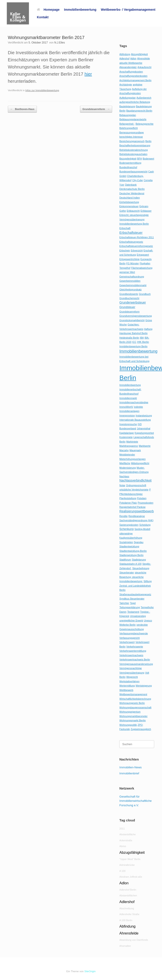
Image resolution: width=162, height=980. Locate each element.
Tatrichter (124, 603)
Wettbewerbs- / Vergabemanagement (128, 10)
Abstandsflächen (128, 895)
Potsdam (142, 498)
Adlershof (124, 58)
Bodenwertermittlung (130, 163)
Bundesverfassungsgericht (133, 172)
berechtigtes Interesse (131, 137)
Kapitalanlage (127, 433)
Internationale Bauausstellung (135, 420)
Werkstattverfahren (129, 681)
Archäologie (126, 85)
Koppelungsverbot (144, 433)
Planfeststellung (128, 498)
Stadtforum (125, 560)
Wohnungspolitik (128, 725)
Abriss (123, 846)
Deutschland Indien (129, 198)
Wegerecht (132, 677)
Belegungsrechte (145, 124)
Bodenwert (148, 159)
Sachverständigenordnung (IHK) (136, 520)
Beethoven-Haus (22, 109)
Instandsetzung (144, 416)
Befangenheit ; (127, 124)
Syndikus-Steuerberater (132, 599)
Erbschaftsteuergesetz (131, 242)
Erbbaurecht (133, 211)
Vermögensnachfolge (130, 668)
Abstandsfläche (127, 834)
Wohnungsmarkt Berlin (133, 720)
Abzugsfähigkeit (139, 54)
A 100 (122, 871)
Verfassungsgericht (129, 638)
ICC (134, 342)
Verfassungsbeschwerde (134, 633)
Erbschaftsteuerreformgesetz (136, 246)
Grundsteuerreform (96, 109)
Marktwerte (145, 446)
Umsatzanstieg (138, 616)
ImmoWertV (126, 407)
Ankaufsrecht (144, 67)
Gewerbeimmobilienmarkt (133, 285)
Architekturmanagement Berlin (135, 80)
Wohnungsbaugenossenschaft (135, 707)
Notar (122, 485)
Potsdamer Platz (128, 503)
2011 (122, 829)
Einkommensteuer (129, 206)
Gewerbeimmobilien (130, 281)
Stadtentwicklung (129, 546)
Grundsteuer (127, 307)
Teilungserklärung (130, 607)
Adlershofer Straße (129, 914)
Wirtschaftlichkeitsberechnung (135, 699)
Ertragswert (143, 255)
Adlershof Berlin (128, 890)
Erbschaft (125, 228)
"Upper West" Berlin (130, 859)
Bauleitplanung (127, 106)
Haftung (148, 329)
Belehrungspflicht (128, 128)
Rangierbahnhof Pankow (132, 507)
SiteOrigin (90, 971)
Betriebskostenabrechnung (134, 150)
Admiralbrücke (127, 865)
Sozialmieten (126, 542)
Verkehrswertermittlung (133, 651)
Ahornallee (125, 946)
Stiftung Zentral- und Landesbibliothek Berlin (135, 586)
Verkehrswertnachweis (131, 655)
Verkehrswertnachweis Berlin (135, 660)
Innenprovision (127, 416)
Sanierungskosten (129, 525)
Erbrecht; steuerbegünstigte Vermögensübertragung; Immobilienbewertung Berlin (134, 219)
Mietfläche (125, 463)
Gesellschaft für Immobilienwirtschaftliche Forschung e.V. (136, 801)
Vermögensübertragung (132, 673)
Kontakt (43, 17)
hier (88, 74)
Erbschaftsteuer (131, 233)
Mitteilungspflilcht (140, 463)
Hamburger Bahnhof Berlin (133, 333)
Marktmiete (132, 442)
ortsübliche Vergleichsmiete (134, 490)
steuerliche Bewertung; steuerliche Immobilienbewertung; (133, 577)
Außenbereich (144, 98)
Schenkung (126, 529)
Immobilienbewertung (80, 10)
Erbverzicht (137, 250)
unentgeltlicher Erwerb (131, 620)
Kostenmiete (126, 437)
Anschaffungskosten (131, 71)
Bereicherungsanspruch (132, 141)
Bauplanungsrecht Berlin (139, 111)
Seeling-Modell (142, 529)
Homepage (48, 10)
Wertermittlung (127, 686)
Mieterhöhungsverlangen (132, 459)
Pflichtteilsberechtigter (131, 494)
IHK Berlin (143, 342)
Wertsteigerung (144, 686)
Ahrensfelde (144, 58)
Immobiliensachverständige (134, 402)
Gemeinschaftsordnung (132, 277)
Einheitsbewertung (129, 202)
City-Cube (138, 180)
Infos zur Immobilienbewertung (42, 90)
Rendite (123, 516)
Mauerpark (135, 450)
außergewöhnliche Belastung (135, 102)
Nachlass (124, 476)
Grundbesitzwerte (129, 294)
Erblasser (146, 211)
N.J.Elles (60, 43)
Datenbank (131, 185)
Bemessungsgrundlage (131, 132)
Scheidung (145, 525)
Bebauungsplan (128, 115)
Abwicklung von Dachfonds (134, 940)
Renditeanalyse (137, 516)
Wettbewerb (126, 690)
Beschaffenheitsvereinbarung (135, 145)
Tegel (133, 603)
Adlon (133, 58)
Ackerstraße (126, 840)
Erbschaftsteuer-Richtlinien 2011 (137, 237)
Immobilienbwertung (130, 385)
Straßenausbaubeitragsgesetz (135, 594)
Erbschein (125, 250)
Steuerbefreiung (141, 568)
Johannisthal (144, 428)
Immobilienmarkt (128, 398)
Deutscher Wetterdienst (132, 193)
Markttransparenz (129, 446)
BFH (140, 159)
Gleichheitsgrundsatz (130, 289)
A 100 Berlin (126, 920)
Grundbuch (145, 294)
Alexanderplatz (128, 67)
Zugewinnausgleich (141, 729)
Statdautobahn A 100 (130, 564)
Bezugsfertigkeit (128, 159)
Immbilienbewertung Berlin (133, 346)
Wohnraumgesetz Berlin (132, 703)
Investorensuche (128, 424)
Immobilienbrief (129, 773)
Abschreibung (127, 908)
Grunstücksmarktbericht (132, 320)
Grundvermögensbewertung (136, 316)
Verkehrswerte (135, 646)
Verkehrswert (127, 642)
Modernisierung (127, 468)
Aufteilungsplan (127, 98)
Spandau (139, 542)
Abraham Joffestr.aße (131, 877)
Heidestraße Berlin (129, 338)
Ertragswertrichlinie (129, 259)
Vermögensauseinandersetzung (136, 664)
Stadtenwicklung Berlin (131, 555)
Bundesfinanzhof (128, 167)
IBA (142, 338)
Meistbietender (127, 455)
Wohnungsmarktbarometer (133, 716)
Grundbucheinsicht (129, 298)
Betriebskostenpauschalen (133, 154)
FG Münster (133, 263)
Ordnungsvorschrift (136, 485)
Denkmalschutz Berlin (132, 189)
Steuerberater (127, 573)
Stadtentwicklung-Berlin (133, 551)
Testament (133, 612)
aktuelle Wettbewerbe (131, 63)
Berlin (148, 141)
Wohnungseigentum (130, 712)
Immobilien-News (130, 767)
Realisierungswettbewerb (137, 511)
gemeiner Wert (127, 272)
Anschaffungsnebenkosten (133, 76)
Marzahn (124, 450)
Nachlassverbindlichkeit (135, 481)
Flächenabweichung (142, 268)
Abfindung (125, 54)
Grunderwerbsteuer (133, 303)
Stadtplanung (139, 560)
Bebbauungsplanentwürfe (133, 119)
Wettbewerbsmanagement (133, 694)
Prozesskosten (145, 503)
